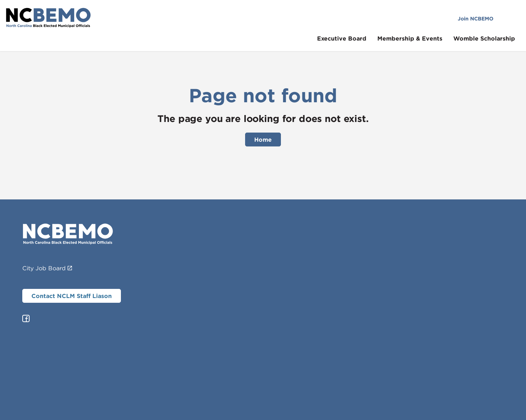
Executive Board (347, 38)
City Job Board (47, 268)
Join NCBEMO (481, 18)
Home (263, 140)
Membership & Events (415, 38)
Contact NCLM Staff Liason (72, 296)
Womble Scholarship (490, 38)
